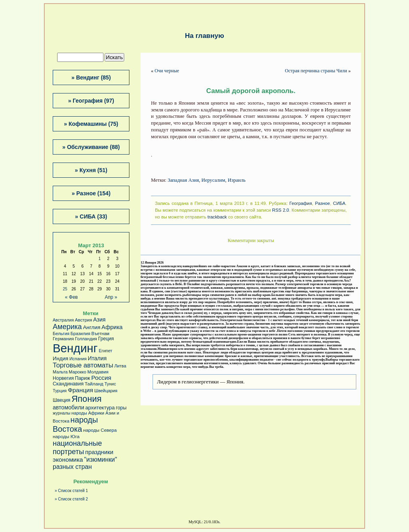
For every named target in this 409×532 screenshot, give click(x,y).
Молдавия (98, 372)
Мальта (60, 372)
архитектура (100, 408)
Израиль (237, 180)
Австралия (63, 320)
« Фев (71, 297)
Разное (86, 193)
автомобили (68, 407)
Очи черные (167, 71)
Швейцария (106, 391)
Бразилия (80, 333)
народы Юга (66, 437)
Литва (120, 366)
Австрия (83, 320)
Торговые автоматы (83, 365)
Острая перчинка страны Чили (316, 71)
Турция (60, 391)
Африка (112, 327)
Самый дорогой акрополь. (251, 91)
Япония (86, 399)
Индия (61, 358)
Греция (106, 339)
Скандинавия (68, 384)
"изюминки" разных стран (85, 463)
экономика (68, 460)
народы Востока (75, 424)
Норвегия (63, 378)
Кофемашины (88, 124)
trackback (217, 217)
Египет (105, 351)
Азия (99, 320)
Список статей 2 (73, 499)
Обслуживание (88, 147)
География (88, 101)
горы (121, 408)
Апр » (111, 297)
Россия (101, 378)
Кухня (88, 170)
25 (65, 289)
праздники (99, 452)
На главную (204, 36)
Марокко (77, 372)
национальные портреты (77, 448)
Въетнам (100, 333)
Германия (63, 339)
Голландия (86, 339)
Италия (97, 358)
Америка (67, 327)
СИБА (88, 216)
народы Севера (100, 430)
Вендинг (87, 77)
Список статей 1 (73, 491)
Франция (81, 390)
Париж (82, 378)
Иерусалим (213, 180)
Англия (92, 327)
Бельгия (61, 333)
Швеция (62, 400)
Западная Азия (183, 180)
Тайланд (94, 384)
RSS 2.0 (280, 210)
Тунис (110, 384)
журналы (62, 413)
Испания (78, 359)
